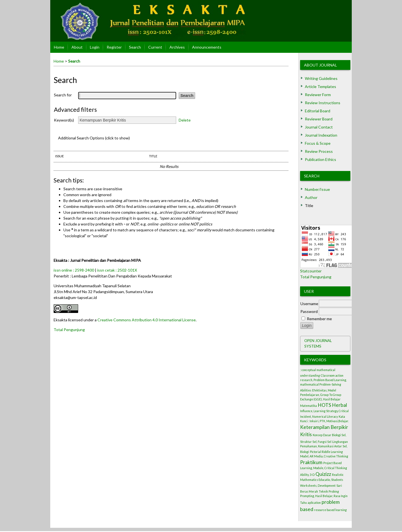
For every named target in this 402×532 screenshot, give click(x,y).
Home (59, 47)
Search (312, 176)
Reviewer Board (319, 119)
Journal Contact (319, 127)
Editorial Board (318, 111)
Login (95, 47)
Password (309, 311)
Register (114, 47)
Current (155, 47)
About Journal (320, 65)
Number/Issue (317, 189)
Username (309, 304)
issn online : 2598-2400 (74, 270)
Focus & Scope (318, 143)
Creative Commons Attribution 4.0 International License (147, 320)
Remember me (319, 319)
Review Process (319, 151)
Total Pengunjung (316, 277)
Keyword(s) (64, 120)
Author (311, 197)
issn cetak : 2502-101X (117, 270)
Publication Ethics (320, 159)
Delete (185, 120)
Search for (63, 95)
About (77, 47)
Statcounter (311, 271)
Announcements (207, 47)
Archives (177, 47)
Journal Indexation (321, 135)
